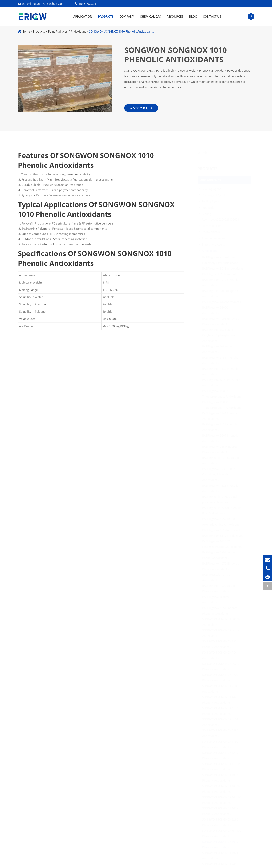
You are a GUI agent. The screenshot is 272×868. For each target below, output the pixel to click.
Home (26, 31)
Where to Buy (141, 108)
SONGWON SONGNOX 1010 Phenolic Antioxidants (121, 31)
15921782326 (87, 4)
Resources (175, 16)
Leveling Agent (212, 189)
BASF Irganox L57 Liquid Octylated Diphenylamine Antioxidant (220, 335)
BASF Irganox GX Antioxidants (222, 302)
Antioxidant (78, 31)
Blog (193, 16)
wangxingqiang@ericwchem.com (43, 4)
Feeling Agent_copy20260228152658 (221, 217)
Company (127, 16)
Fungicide (209, 208)
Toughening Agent (215, 238)
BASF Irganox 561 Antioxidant (222, 530)
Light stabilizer (212, 226)
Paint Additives (58, 31)
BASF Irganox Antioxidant (219, 257)
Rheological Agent (214, 195)
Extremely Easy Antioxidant (221, 263)
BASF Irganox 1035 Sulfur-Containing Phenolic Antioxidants (220, 474)
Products (106, 16)
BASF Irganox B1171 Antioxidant (224, 536)
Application (83, 16)
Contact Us (212, 16)
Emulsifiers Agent (214, 245)
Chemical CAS (150, 16)
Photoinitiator (212, 232)
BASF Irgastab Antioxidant (220, 274)
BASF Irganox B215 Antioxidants (224, 269)
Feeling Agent (211, 201)
